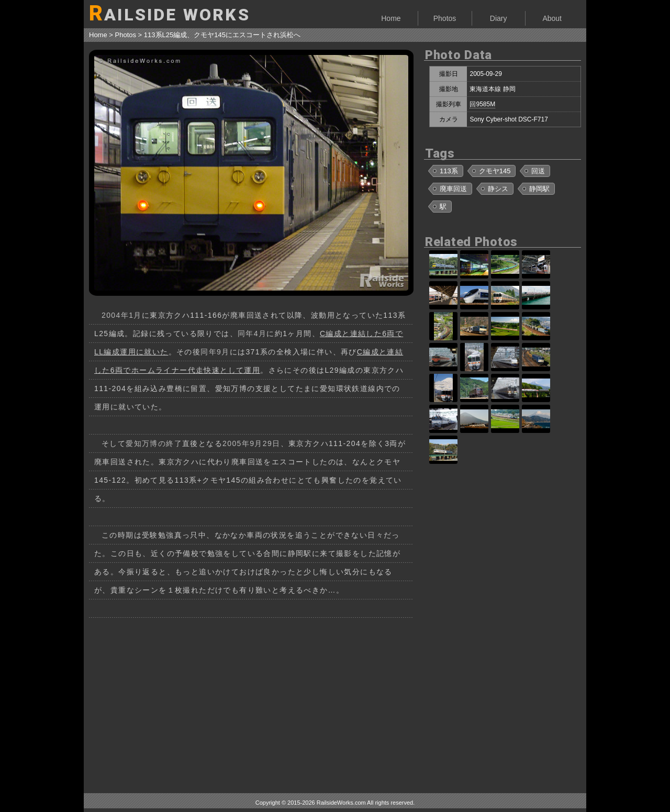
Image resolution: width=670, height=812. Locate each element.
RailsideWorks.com (341, 803)
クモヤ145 (495, 171)
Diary (499, 18)
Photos (445, 18)
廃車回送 (453, 189)
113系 (449, 171)
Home (391, 18)
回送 (538, 171)
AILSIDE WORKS (170, 13)
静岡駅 (539, 189)
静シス (498, 189)
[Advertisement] (251, 702)
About (552, 18)
